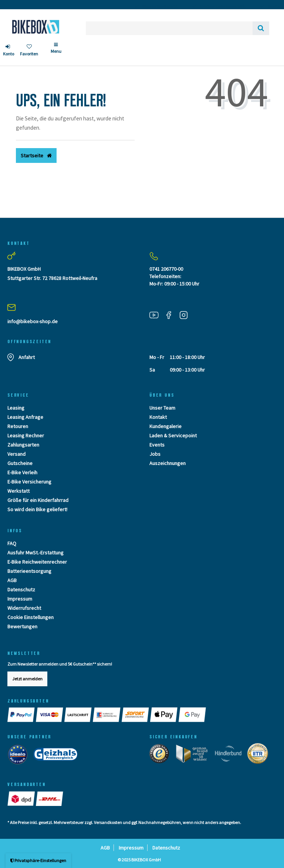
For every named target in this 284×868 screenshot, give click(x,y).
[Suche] (261, 28)
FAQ (12, 543)
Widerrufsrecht (24, 608)
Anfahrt (27, 357)
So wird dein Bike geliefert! (37, 509)
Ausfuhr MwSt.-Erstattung (35, 553)
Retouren (18, 426)
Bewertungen (22, 626)
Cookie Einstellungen (31, 617)
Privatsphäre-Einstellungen (38, 860)
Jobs (155, 454)
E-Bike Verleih (22, 472)
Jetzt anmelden (27, 679)
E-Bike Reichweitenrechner (37, 562)
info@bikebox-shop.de (33, 321)
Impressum (20, 599)
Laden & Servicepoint (173, 435)
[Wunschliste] (29, 51)
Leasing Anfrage (25, 417)
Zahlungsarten (23, 445)
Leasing (16, 408)
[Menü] (56, 51)
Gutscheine (20, 463)
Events (157, 445)
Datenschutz (21, 590)
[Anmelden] (9, 51)
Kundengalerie (165, 426)
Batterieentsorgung (29, 571)
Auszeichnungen (168, 463)
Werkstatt (18, 491)
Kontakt (158, 417)
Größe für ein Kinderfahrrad (38, 500)
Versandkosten (108, 822)
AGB (12, 580)
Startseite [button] (36, 156)
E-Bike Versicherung (29, 482)
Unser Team (162, 408)
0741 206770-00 (166, 269)
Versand (16, 454)
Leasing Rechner (26, 435)
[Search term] (169, 28)
